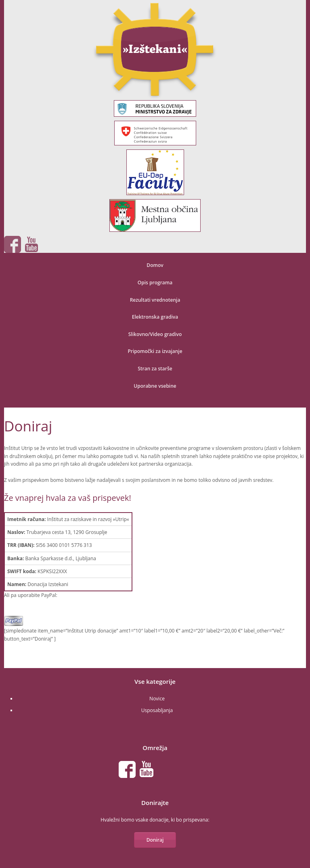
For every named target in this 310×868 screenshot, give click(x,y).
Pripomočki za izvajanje (155, 351)
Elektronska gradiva (155, 317)
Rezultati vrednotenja (155, 300)
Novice (157, 699)
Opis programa (155, 283)
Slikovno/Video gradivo (155, 334)
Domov (155, 265)
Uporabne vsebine (155, 386)
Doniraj (155, 840)
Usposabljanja (157, 710)
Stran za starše (155, 369)
